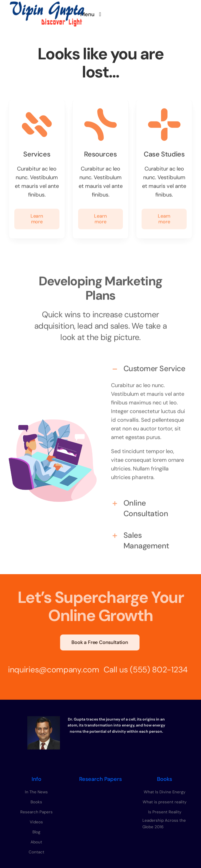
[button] (148, 367)
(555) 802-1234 (157, 670)
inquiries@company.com (52, 670)
